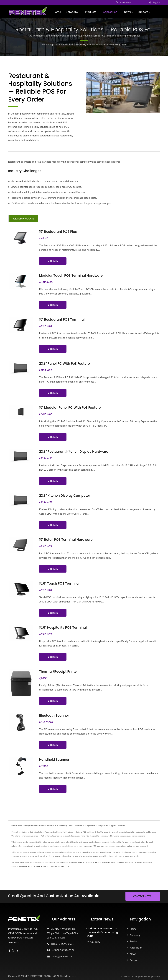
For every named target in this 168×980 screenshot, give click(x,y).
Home (57, 12)
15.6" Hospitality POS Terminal (63, 627)
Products (92, 12)
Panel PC (81, 862)
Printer (44, 866)
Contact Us (65, 866)
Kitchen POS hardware (143, 862)
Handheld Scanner (55, 760)
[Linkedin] (17, 950)
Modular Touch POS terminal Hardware (71, 275)
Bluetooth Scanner (54, 715)
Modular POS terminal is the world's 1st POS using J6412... (102, 932)
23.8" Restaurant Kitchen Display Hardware (74, 452)
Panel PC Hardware (19, 866)
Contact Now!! (143, 896)
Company (73, 12)
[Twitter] (13, 950)
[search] (117, 2)
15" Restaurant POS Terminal (62, 319)
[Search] (133, 2)
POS (88, 862)
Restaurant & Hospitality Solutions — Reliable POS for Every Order (95, 44)
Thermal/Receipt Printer (59, 671)
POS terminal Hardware (100, 862)
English (156, 3)
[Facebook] (10, 950)
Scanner (37, 866)
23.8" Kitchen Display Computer (65, 496)
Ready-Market (153, 976)
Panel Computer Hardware (122, 862)
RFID (30, 866)
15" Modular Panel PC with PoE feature (70, 408)
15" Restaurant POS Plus (58, 232)
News (129, 12)
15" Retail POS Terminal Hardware (66, 540)
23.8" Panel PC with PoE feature (65, 364)
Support (144, 12)
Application (111, 12)
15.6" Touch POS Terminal (60, 583)
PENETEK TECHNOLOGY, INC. (41, 976)
